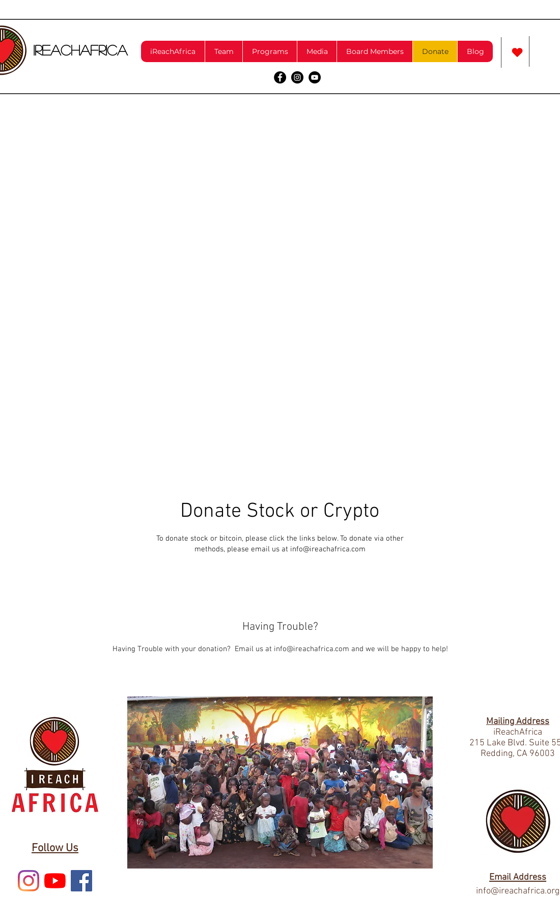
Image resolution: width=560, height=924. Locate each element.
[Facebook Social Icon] (81, 881)
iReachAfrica (80, 50)
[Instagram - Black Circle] (297, 77)
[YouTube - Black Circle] (315, 77)
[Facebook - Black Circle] (280, 77)
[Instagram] (29, 881)
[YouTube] (55, 881)
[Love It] (517, 52)
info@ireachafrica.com (328, 549)
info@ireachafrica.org (518, 891)
